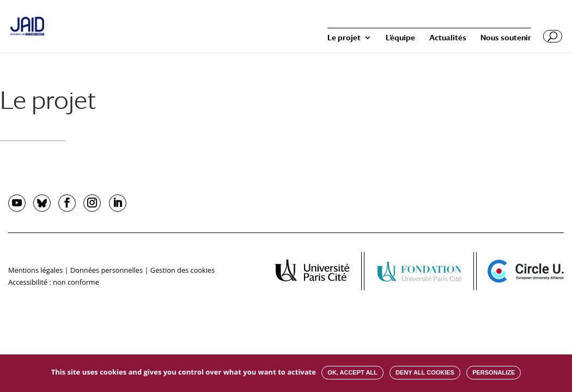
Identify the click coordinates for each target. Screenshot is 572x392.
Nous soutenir (506, 38)
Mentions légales (35, 270)
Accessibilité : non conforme (54, 282)
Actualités (448, 38)
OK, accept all (352, 372)
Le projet (344, 38)
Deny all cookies (425, 372)
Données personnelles (107, 270)
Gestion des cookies (182, 270)
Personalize (494, 372)
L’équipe (400, 38)
